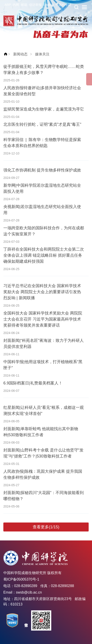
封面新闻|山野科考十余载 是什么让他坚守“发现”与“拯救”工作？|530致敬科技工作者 (43, 453)
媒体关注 (42, 54)
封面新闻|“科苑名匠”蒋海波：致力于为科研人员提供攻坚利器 (44, 344)
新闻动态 (20, 54)
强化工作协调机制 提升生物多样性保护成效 (42, 170)
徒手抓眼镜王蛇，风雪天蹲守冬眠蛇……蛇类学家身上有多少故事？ (44, 70)
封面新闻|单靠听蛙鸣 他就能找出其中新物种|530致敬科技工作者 (41, 432)
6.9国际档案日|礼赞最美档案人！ (33, 383)
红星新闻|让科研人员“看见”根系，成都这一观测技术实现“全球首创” (44, 411)
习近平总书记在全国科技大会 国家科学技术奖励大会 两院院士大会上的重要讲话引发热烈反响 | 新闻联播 (42, 292)
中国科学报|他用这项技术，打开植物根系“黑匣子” (43, 365)
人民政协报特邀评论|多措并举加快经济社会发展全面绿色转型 (42, 91)
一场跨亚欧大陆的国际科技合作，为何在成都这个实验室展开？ (44, 231)
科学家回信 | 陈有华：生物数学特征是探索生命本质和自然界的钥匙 (42, 143)
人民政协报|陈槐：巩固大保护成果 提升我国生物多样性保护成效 (43, 474)
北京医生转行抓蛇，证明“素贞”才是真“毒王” (42, 124)
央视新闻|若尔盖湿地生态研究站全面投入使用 (42, 210)
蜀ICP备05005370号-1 (21, 579)
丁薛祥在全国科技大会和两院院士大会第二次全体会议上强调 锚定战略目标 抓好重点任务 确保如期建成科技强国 (44, 255)
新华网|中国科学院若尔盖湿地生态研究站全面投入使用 (42, 188)
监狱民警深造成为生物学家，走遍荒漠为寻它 (44, 109)
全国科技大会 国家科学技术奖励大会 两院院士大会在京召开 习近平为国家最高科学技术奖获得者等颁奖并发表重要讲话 (43, 319)
